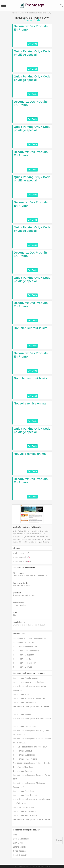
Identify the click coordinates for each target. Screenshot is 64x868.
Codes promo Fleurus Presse (25, 815)
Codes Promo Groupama (24, 655)
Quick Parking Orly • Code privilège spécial (32, 53)
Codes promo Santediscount (25, 795)
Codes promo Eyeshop (23, 771)
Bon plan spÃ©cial (20, 605)
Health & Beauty (20, 855)
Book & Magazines (21, 839)
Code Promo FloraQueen (24, 767)
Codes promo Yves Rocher (24, 755)
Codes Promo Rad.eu (22, 659)
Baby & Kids (18, 843)
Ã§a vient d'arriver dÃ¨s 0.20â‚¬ (24, 595)
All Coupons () (22, 553)
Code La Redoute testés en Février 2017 (30, 747)
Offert (15, 615)
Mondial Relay (19, 622)
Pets (15, 835)
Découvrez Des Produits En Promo (31, 28)
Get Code (32, 44)
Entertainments (19, 847)
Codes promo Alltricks (22, 715)
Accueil (15, 13)
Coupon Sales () (23, 561)
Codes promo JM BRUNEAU (25, 811)
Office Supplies (19, 851)
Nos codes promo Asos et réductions (28, 682)
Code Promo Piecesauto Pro (25, 647)
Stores (22, 13)
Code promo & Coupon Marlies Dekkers (30, 639)
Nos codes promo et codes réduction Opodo (31, 763)
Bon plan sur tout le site (31, 328)
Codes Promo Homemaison (25, 807)
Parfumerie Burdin (21, 583)
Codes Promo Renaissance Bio (26, 651)
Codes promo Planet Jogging (25, 759)
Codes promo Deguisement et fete (27, 678)
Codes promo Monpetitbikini (25, 727)
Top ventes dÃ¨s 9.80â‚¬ (22, 586)
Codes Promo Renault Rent (25, 663)
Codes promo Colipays (23, 751)
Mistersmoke (18, 573)
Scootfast (17, 593)
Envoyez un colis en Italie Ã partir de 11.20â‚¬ (30, 625)
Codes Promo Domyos (23, 667)
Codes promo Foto (21, 694)
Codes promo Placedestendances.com (29, 698)
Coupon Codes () (23, 557)
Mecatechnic (18, 603)
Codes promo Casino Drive (24, 702)
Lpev (15, 612)
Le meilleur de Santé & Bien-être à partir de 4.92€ (31, 576)
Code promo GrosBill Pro (24, 643)
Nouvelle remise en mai (30, 403)
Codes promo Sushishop (23, 791)
